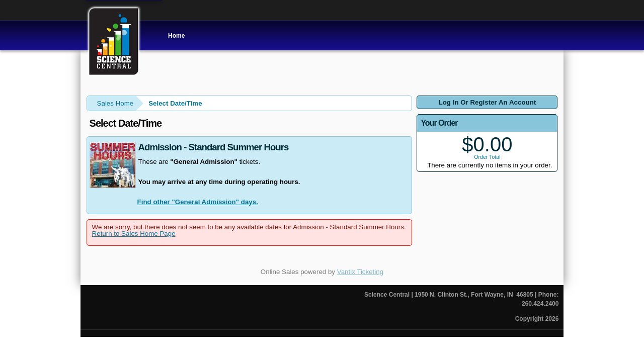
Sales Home (115, 103)
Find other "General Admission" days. (198, 202)
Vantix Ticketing (360, 272)
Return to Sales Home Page (134, 234)
